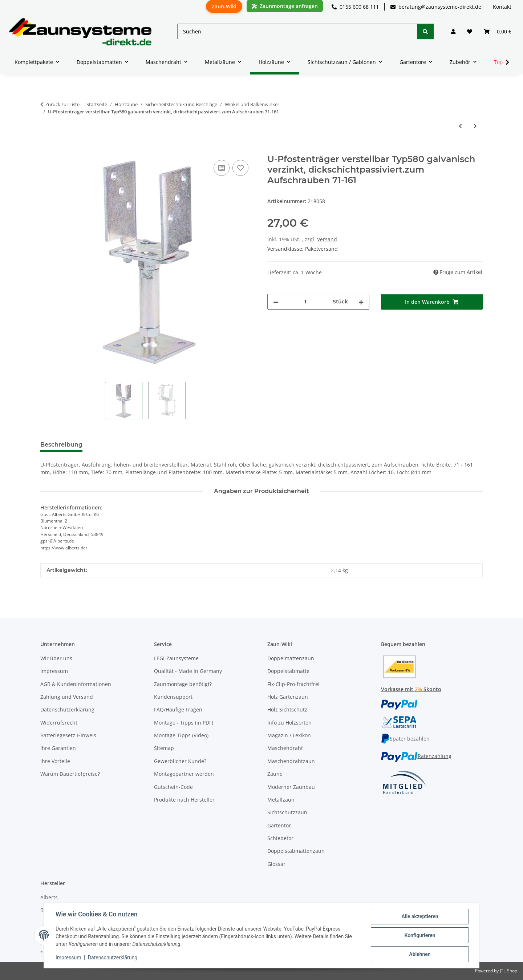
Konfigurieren (420, 935)
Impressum (68, 957)
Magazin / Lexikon (289, 735)
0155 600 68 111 (355, 7)
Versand (327, 239)
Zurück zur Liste (62, 104)
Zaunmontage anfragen (285, 6)
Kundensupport (173, 697)
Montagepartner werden (184, 774)
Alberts (49, 897)
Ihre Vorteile (55, 761)
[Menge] (305, 302)
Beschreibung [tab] (61, 445)
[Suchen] (297, 31)
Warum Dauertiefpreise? (70, 774)
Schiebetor (280, 838)
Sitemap (164, 748)
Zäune (275, 774)
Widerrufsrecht (59, 723)
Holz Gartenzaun (288, 697)
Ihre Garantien (58, 748)
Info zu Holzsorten (289, 723)
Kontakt (502, 7)
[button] (453, 31)
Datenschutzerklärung (113, 957)
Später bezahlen (405, 739)
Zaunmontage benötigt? (183, 684)
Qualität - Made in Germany (188, 671)
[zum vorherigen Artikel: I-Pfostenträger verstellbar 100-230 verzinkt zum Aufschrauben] (460, 126)
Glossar (276, 864)
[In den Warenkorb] (46, 150)
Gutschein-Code (173, 787)
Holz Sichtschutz (287, 709)
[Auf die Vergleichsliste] (222, 168)
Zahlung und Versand (67, 697)
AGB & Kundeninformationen (76, 684)
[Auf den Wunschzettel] (240, 168)
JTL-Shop (508, 971)
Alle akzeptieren (420, 916)
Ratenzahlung (416, 756)
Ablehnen (420, 954)
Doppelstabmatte (288, 671)
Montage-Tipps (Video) (181, 735)
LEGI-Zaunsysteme (176, 658)
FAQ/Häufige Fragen (178, 709)
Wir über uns (56, 658)
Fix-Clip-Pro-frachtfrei (293, 684)
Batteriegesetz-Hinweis (68, 735)
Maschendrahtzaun (291, 761)
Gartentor (279, 825)
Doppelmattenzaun (291, 658)
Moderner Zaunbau (291, 787)
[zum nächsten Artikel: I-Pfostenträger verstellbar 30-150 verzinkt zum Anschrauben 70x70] (475, 126)
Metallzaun (281, 800)
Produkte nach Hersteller (184, 800)
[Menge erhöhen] (361, 302)
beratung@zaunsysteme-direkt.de (436, 7)
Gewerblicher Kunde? (180, 761)
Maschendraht (285, 748)
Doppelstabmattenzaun (296, 851)
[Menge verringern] (276, 302)
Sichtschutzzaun (287, 812)
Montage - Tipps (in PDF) (184, 723)
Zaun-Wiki (224, 6)
